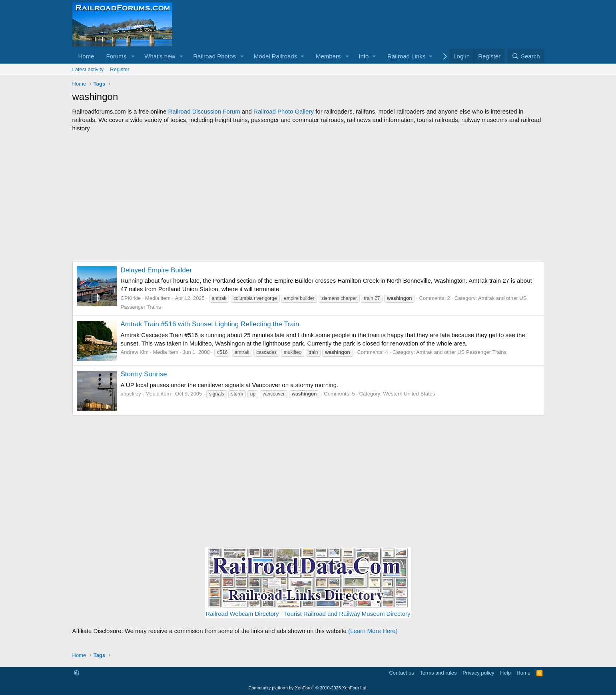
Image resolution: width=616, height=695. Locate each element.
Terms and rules (438, 673)
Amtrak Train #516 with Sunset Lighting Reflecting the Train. (211, 324)
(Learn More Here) (373, 631)
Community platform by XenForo (308, 688)
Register (120, 69)
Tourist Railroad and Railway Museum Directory (347, 614)
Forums (117, 56)
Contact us (401, 673)
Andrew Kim (135, 352)
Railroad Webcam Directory (242, 614)
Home (86, 56)
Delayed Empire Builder (156, 270)
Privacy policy (478, 673)
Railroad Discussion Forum (204, 111)
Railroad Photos (214, 56)
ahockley (131, 394)
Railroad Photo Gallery (284, 111)
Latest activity (88, 69)
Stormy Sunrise (144, 374)
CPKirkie (131, 298)
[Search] (526, 56)
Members (328, 56)
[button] (133, 56)
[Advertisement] (308, 197)
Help (505, 673)
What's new (160, 56)
